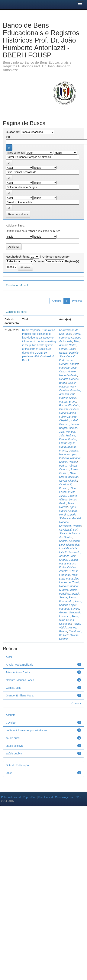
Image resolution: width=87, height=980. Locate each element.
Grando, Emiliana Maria (20, 696)
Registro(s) (72, 261)
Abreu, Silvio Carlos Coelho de (69, 620)
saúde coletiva (14, 746)
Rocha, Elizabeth (69, 405)
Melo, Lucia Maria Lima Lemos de (69, 579)
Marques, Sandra (69, 609)
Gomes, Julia (14, 688)
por (8, 137)
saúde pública (14, 753)
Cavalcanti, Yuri (68, 530)
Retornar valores (18, 214)
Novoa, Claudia (68, 481)
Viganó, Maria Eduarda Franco (68, 447)
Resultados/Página (18, 257)
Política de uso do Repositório (19, 797)
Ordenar (39, 261)
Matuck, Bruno (68, 402)
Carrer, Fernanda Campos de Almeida (70, 338)
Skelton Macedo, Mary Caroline (68, 387)
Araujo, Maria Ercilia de (19, 665)
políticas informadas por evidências (26, 730)
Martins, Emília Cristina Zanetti (68, 567)
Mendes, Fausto (69, 364)
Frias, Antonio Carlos (18, 672)
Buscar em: (13, 132)
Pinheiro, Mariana (69, 458)
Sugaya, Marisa (68, 590)
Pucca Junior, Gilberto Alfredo (68, 496)
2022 (9, 773)
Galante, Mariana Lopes (20, 680)
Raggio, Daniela (69, 353)
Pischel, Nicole (68, 398)
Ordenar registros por (56, 257)
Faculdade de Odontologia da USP (59, 797)
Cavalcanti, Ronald (70, 526)
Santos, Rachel (68, 462)
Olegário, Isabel (68, 420)
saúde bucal (13, 738)
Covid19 (11, 723)
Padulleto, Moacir (69, 594)
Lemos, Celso (67, 349)
